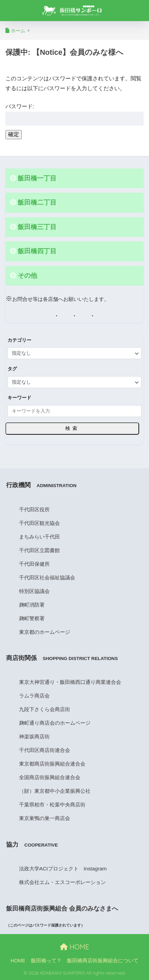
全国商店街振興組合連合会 (50, 777)
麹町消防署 (32, 605)
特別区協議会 (34, 591)
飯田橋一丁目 (37, 178)
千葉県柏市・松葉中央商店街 (52, 805)
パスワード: (74, 115)
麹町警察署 (32, 618)
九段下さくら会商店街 (45, 709)
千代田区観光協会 (39, 523)
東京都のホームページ (45, 632)
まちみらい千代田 (39, 537)
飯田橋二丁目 (37, 202)
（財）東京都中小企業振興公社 (55, 791)
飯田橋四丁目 (37, 251)
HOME (74, 947)
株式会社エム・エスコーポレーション (62, 882)
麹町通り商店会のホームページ (55, 723)
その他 (27, 276)
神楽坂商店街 (34, 736)
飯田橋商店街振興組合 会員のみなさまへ (62, 908)
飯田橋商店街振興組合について (103, 961)
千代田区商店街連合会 (45, 750)
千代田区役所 (34, 509)
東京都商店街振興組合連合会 (52, 764)
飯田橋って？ (46, 961)
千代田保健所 (34, 564)
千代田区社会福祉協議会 (47, 577)
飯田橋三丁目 (37, 227)
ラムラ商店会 (34, 696)
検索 (72, 428)
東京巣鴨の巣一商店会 (45, 818)
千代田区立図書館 (39, 550)
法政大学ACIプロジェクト (49, 869)
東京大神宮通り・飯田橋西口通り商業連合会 (70, 682)
